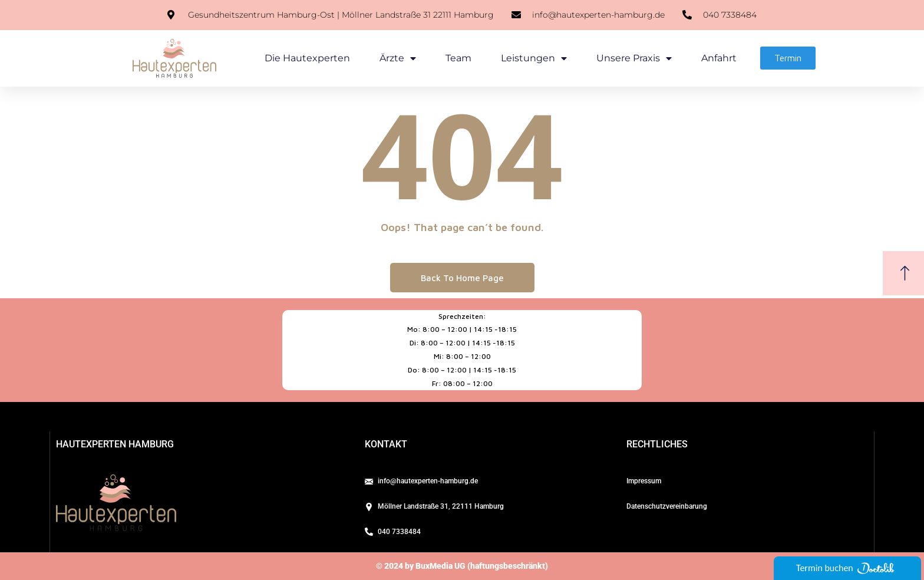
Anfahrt (719, 58)
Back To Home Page (462, 278)
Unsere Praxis (634, 58)
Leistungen (534, 58)
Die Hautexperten (307, 58)
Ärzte (398, 58)
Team (458, 58)
